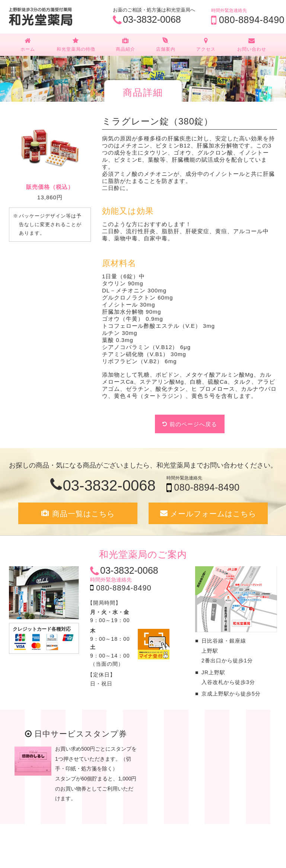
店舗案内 (166, 45)
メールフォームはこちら (213, 514)
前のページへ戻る (193, 424)
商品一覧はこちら (83, 514)
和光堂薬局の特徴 (76, 45)
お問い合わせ (252, 45)
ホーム (28, 45)
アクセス (206, 45)
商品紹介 (125, 45)
